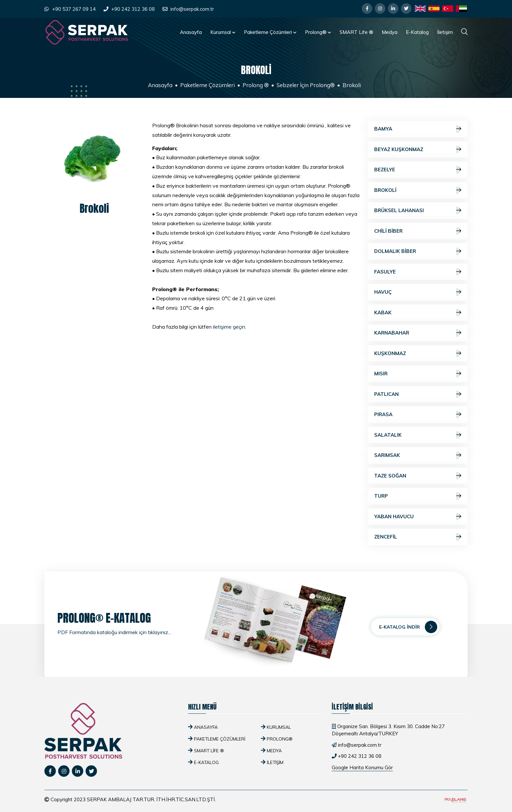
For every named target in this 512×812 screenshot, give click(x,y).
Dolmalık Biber (418, 251)
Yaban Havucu (418, 517)
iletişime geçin (229, 327)
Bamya (418, 129)
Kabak (418, 313)
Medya (390, 32)
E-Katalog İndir (408, 627)
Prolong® (318, 32)
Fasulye (418, 272)
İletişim (445, 32)
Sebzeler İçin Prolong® (306, 85)
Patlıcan (418, 394)
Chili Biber (418, 231)
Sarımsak (418, 455)
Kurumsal (223, 32)
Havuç (418, 292)
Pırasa (418, 415)
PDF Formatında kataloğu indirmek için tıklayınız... (114, 632)
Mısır (418, 374)
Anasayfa (191, 32)
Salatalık (418, 435)
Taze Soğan (418, 476)
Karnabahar (418, 333)
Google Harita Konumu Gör (362, 767)
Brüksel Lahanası (418, 211)
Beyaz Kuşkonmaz (418, 150)
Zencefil (418, 537)
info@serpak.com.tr (192, 9)
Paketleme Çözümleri (270, 32)
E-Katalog (417, 32)
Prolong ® (256, 85)
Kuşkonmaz (418, 354)
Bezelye (418, 170)
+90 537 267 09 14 (74, 9)
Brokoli (418, 190)
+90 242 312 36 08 (133, 9)
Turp (418, 496)
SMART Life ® (356, 32)
